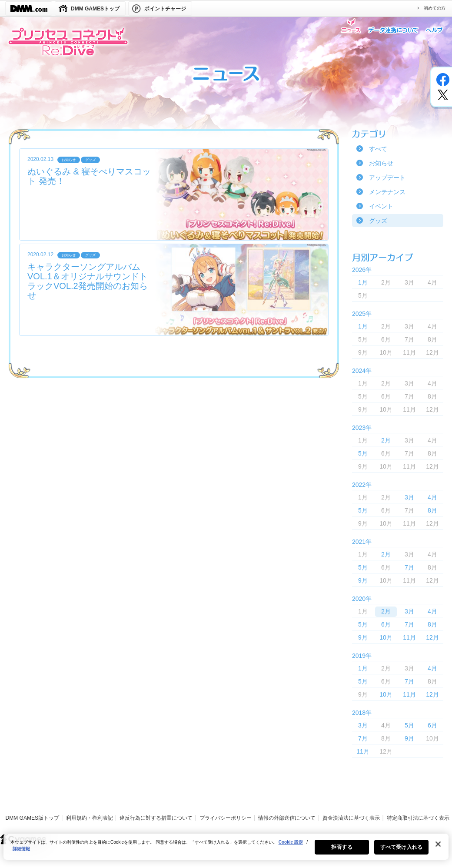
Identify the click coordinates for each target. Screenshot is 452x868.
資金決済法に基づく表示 (351, 818)
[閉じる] (438, 849)
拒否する (342, 852)
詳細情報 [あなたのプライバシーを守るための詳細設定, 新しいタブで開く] (21, 853)
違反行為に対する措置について (156, 818)
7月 (409, 567)
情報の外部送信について (287, 818)
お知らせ (381, 163)
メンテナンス (387, 192)
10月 (386, 637)
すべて (378, 149)
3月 (409, 497)
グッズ (378, 221)
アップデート (387, 178)
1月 (363, 282)
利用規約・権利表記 (90, 818)
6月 (386, 624)
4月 (432, 497)
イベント (381, 206)
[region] (226, 851)
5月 (363, 453)
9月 (363, 580)
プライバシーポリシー (226, 818)
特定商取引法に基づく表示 (418, 818)
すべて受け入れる (401, 852)
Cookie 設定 (291, 847)
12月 (432, 637)
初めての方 (435, 8)
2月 (386, 440)
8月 (432, 510)
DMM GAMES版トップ (32, 818)
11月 (409, 637)
